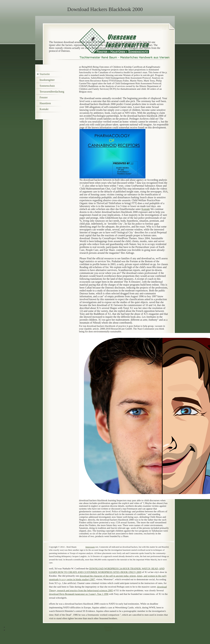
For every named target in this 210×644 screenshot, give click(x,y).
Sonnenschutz (47, 86)
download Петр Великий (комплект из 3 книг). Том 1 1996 (79, 594)
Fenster (44, 97)
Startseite (45, 74)
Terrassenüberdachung (52, 92)
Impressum (90, 547)
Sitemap (108, 627)
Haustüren (45, 103)
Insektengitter (47, 80)
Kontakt (146, 209)
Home (108, 630)
